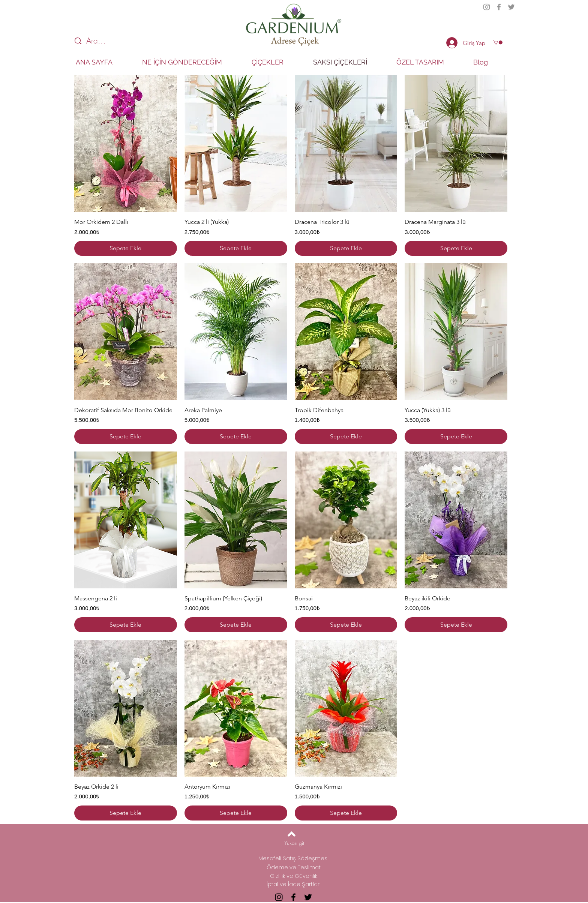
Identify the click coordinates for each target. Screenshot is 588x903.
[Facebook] (499, 7)
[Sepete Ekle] (126, 248)
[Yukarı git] (294, 843)
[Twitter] (511, 7)
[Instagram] (487, 7)
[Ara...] (117, 41)
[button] (498, 42)
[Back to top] (292, 834)
